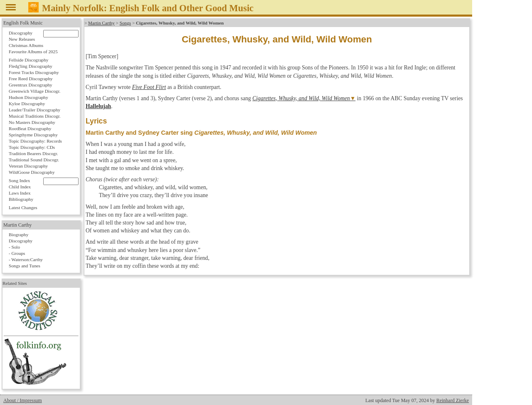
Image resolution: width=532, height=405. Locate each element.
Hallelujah (98, 106)
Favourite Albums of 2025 (33, 52)
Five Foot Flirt (149, 87)
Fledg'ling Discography (31, 66)
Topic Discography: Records (35, 141)
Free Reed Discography (31, 79)
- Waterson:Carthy (26, 259)
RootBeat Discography (30, 128)
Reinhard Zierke (453, 400)
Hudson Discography (28, 97)
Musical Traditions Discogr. (35, 116)
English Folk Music (23, 23)
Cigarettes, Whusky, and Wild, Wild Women (301, 98)
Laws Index (20, 193)
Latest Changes (23, 207)
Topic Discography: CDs (32, 147)
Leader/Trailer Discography (34, 110)
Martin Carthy (101, 23)
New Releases (22, 39)
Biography (18, 235)
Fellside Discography (28, 60)
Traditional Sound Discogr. (34, 160)
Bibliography (21, 199)
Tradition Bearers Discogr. (33, 153)
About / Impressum (23, 400)
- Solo (14, 247)
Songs (125, 23)
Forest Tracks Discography (34, 72)
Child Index (20, 187)
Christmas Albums (26, 45)
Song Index (19, 180)
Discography (21, 33)
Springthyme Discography (33, 135)
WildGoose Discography (32, 172)
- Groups (17, 253)
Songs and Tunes (25, 266)
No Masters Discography (32, 122)
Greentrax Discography (31, 85)
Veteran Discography (28, 166)
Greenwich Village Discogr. (34, 91)
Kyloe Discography (27, 104)
